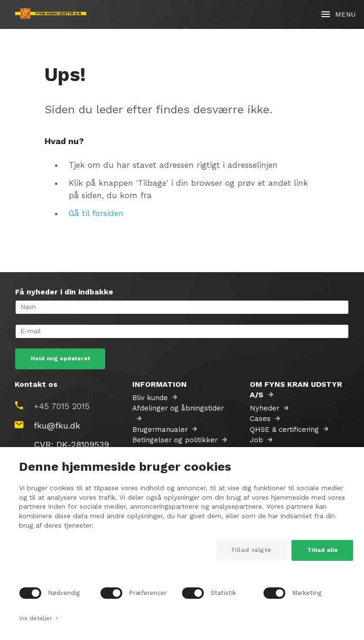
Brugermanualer (160, 430)
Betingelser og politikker (175, 440)
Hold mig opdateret (60, 358)
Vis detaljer (39, 617)
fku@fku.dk (57, 425)
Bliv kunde (150, 398)
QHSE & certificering (284, 430)
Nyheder (264, 408)
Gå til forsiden (96, 213)
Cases (260, 419)
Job (256, 440)
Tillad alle (323, 550)
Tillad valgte (251, 550)
